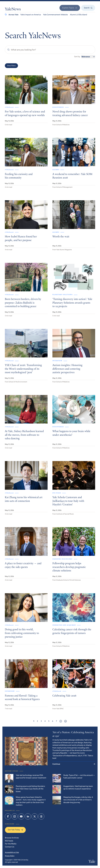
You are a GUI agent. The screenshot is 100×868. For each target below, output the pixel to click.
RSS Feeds (9, 841)
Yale (92, 862)
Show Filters (11, 66)
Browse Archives (12, 838)
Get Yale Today (15, 830)
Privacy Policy (10, 856)
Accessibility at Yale (12, 852)
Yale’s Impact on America (31, 15)
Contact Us (10, 847)
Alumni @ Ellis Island (79, 15)
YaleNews (13, 9)
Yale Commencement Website (55, 15)
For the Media (11, 844)
